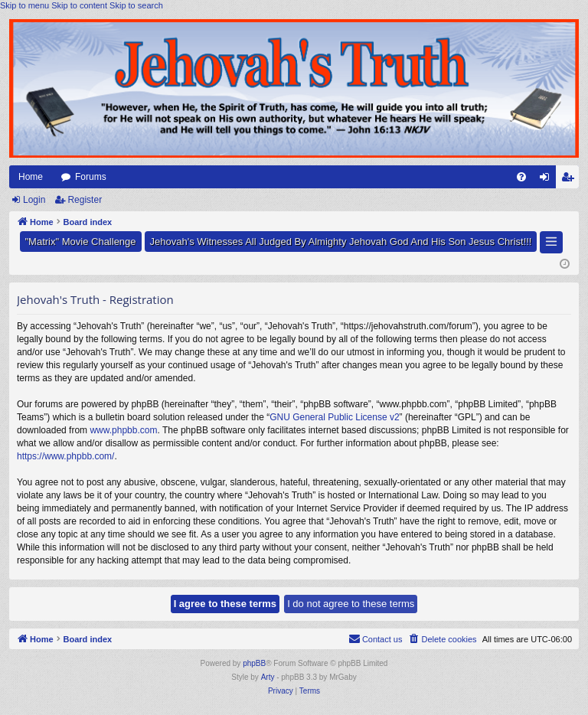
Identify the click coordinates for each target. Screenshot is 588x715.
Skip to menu (24, 5)
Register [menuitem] (571, 180)
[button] (551, 242)
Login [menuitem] (548, 180)
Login (34, 200)
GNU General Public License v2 (334, 417)
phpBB (254, 663)
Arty (268, 677)
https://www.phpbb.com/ (65, 456)
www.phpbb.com (123, 430)
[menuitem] (521, 177)
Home (31, 177)
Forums (91, 177)
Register (85, 200)
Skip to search (136, 5)
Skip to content (79, 5)
